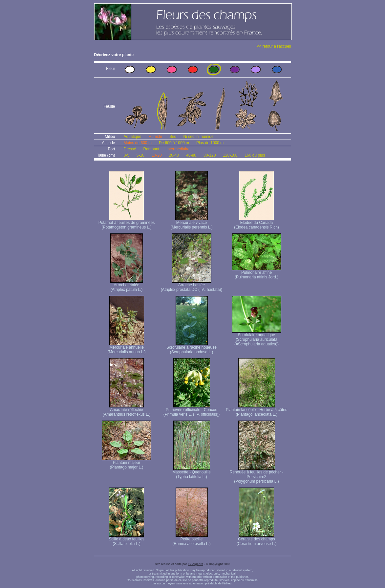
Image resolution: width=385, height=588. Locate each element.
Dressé (130, 149)
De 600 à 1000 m (174, 143)
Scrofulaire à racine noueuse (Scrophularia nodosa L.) (192, 348)
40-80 (191, 155)
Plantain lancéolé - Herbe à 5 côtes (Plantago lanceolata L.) (257, 410)
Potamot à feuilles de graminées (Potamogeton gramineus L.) (127, 223)
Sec (173, 137)
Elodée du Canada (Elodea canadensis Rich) (257, 223)
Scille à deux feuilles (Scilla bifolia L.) (127, 540)
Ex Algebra (195, 564)
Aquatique (133, 137)
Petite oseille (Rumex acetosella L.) (192, 540)
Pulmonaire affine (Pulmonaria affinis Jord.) (257, 273)
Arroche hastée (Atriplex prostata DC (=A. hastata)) (192, 285)
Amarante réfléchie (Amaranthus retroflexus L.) (127, 410)
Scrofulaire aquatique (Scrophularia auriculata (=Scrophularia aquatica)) (257, 338)
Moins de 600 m (138, 143)
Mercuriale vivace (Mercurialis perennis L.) (192, 223)
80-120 (210, 155)
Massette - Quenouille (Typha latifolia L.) (192, 473)
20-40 (174, 155)
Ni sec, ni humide (199, 137)
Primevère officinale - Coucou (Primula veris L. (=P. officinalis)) (192, 410)
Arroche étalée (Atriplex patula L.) (127, 285)
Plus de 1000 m (210, 143)
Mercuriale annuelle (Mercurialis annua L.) (126, 348)
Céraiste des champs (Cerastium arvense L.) (256, 540)
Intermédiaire (178, 149)
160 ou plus (255, 155)
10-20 (157, 155)
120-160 (230, 155)
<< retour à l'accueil (274, 46)
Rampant (151, 149)
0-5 (127, 155)
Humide (155, 137)
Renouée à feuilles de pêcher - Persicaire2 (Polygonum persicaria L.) (257, 475)
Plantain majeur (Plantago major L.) (127, 463)
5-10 (140, 155)
